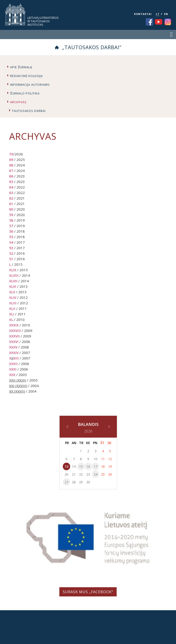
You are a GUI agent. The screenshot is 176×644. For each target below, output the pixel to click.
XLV (12, 292)
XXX (12, 375)
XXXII (13, 364)
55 (11, 237)
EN (166, 14)
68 (11, 165)
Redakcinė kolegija (26, 76)
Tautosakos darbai (29, 111)
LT (158, 14)
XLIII (13, 303)
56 (11, 231)
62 (11, 198)
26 (110, 474)
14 (74, 466)
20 (66, 474)
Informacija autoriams (30, 85)
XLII (12, 308)
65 (11, 182)
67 (11, 171)
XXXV (13, 347)
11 (103, 459)
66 (11, 176)
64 (11, 187)
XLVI (13, 286)
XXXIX (14, 325)
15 (81, 466)
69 (11, 160)
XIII (16, 358)
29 (81, 482)
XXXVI (14, 342)
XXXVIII (15, 331)
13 (66, 466)
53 (11, 248)
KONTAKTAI (143, 14)
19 (110, 466)
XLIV (13, 297)
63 (11, 193)
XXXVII (14, 336)
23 (88, 474)
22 (81, 474)
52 (11, 253)
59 (11, 215)
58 (11, 220)
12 (110, 459)
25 (103, 474)
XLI (12, 314)
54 (11, 242)
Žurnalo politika (25, 93)
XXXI (13, 369)
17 (96, 466)
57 (11, 226)
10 (96, 459)
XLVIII (14, 275)
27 (66, 482)
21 (74, 474)
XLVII (13, 281)
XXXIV (14, 353)
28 (74, 482)
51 (11, 259)
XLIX (13, 270)
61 (11, 204)
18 (103, 466)
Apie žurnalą (21, 67)
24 (96, 474)
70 (11, 154)
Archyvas (18, 102)
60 (11, 209)
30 (88, 482)
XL (11, 319)
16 (88, 466)
